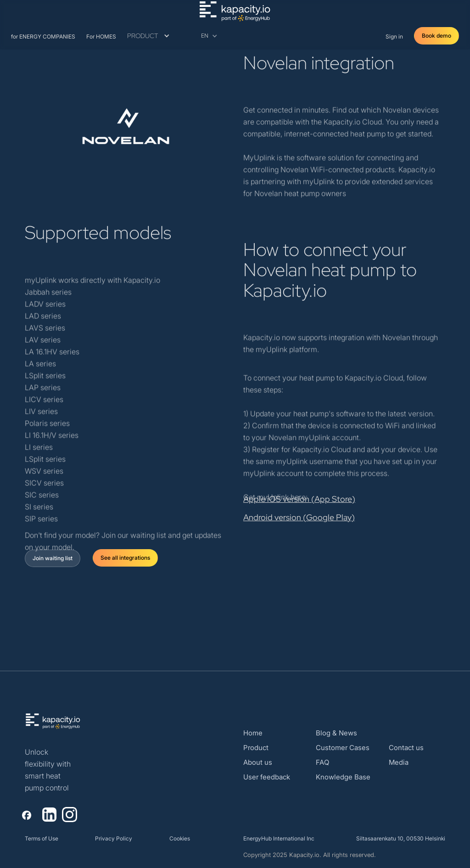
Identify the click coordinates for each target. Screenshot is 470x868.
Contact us (406, 748)
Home (253, 733)
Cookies (180, 838)
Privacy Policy (114, 838)
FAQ (322, 762)
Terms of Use (42, 838)
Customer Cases (343, 748)
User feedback (267, 777)
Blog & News (336, 733)
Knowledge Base (343, 777)
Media (399, 762)
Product (256, 748)
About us (258, 762)
